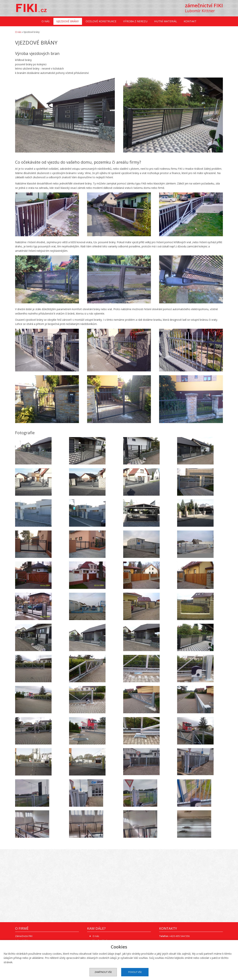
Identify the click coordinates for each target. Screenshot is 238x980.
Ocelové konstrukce (101, 22)
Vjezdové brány (68, 22)
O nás (46, 22)
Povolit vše (135, 972)
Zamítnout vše (103, 972)
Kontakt (190, 22)
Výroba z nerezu (135, 22)
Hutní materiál (166, 22)
